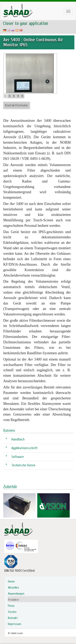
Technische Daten (23, 465)
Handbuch (18, 439)
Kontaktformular (17, 105)
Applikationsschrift (25, 448)
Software (18, 457)
